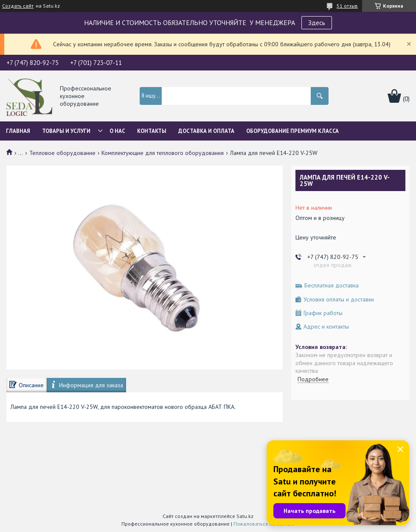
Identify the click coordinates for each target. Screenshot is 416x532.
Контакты (152, 131)
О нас (117, 131)
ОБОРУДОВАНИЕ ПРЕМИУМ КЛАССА (292, 131)
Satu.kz (245, 516)
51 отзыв (347, 6)
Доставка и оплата (206, 131)
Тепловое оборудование (62, 153)
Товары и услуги (66, 131)
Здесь (317, 23)
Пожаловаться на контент (264, 524)
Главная (18, 131)
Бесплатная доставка (332, 286)
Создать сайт (18, 6)
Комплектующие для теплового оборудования (163, 153)
